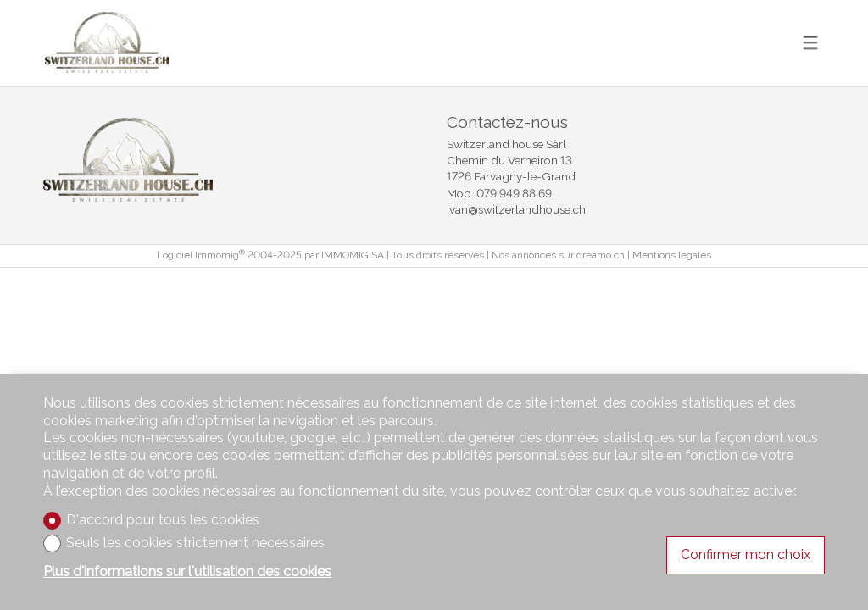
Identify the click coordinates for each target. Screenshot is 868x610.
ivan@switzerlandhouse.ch (516, 209)
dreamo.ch (601, 255)
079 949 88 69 (514, 193)
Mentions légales (672, 255)
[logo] (107, 42)
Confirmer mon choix (746, 555)
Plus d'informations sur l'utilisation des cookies (187, 571)
